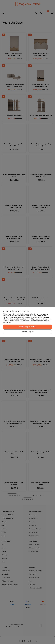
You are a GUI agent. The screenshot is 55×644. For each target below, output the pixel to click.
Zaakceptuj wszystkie (27, 327)
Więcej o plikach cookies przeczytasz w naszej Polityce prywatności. (26, 321)
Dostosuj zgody (27, 332)
